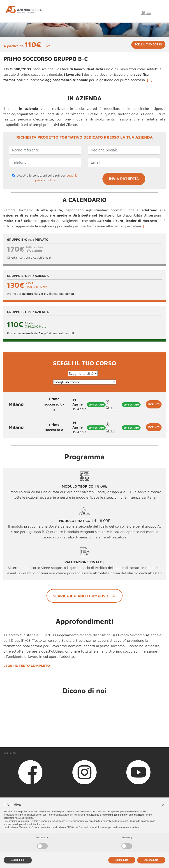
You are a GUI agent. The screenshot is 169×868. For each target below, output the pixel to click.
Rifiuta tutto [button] (122, 860)
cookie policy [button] (27, 818)
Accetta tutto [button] (151, 860)
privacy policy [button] (119, 812)
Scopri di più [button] (18, 860)
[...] (150, 80)
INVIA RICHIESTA (124, 179)
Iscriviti (154, 404)
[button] (163, 805)
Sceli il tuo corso (148, 44)
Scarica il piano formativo (85, 596)
